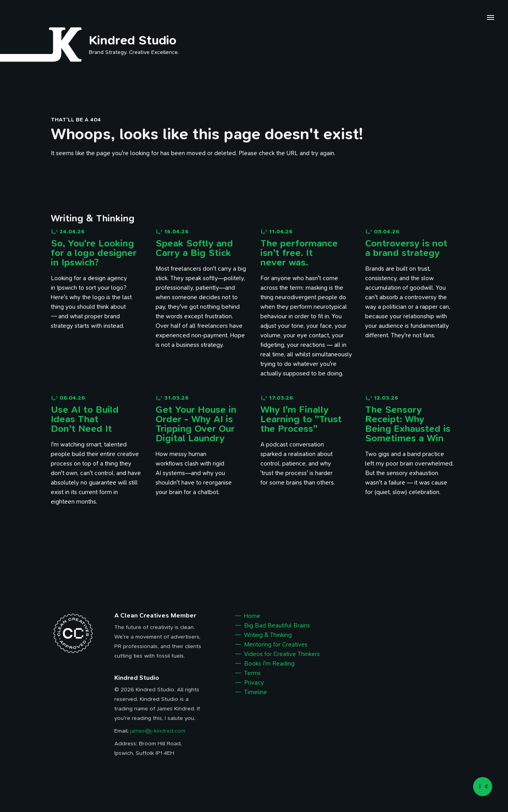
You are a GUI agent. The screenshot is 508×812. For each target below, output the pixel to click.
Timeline (256, 692)
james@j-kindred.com (158, 731)
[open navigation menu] (491, 19)
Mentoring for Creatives (276, 645)
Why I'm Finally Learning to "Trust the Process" (301, 419)
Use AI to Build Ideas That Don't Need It (85, 419)
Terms (252, 673)
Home (252, 616)
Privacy (254, 683)
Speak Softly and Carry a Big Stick (194, 248)
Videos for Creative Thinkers (282, 654)
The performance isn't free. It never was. (299, 253)
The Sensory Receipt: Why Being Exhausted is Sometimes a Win (408, 424)
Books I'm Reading (269, 664)
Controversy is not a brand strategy (406, 248)
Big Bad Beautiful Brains (277, 625)
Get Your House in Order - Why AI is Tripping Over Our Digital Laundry (196, 424)
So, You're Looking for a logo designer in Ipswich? (94, 253)
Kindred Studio (133, 40)
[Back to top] (483, 787)
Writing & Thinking (268, 635)
